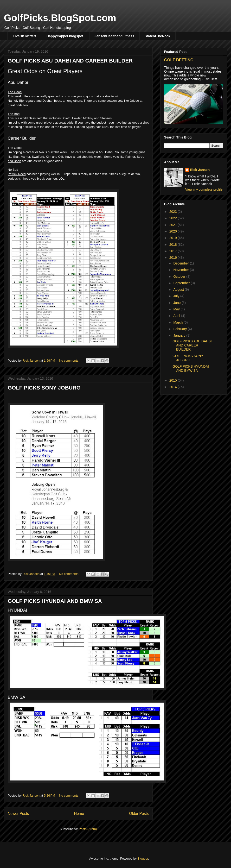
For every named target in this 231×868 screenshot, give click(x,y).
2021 (174, 225)
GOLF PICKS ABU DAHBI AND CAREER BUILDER (70, 61)
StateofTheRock (157, 36)
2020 (174, 231)
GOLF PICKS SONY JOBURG (44, 388)
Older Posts (139, 814)
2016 (174, 258)
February (180, 329)
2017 (174, 251)
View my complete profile (204, 189)
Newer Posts (18, 814)
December (181, 263)
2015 (174, 380)
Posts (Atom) (88, 829)
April (177, 316)
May (177, 309)
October (180, 277)
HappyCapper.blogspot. (65, 36)
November (181, 270)
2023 (174, 212)
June (177, 303)
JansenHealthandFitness (114, 36)
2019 (174, 238)
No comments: (70, 361)
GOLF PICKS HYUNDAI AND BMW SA (55, 601)
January (180, 335)
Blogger (143, 859)
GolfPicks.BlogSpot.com (60, 18)
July (177, 296)
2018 (174, 245)
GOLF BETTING (179, 60)
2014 (174, 387)
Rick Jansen (200, 170)
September (182, 283)
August (179, 289)
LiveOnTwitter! (24, 36)
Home (79, 814)
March (178, 322)
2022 (174, 218)
